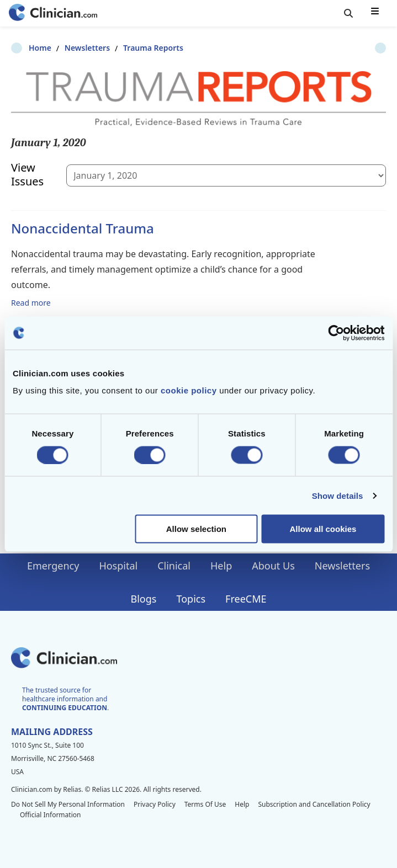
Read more (31, 302)
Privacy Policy (155, 804)
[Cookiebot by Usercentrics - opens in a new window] (336, 333)
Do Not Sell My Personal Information (68, 804)
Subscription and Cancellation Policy (314, 804)
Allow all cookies (323, 529)
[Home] (53, 14)
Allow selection (196, 529)
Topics (191, 599)
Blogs (144, 599)
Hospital (118, 566)
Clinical (174, 566)
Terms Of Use (205, 804)
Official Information (50, 815)
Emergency (53, 566)
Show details (338, 495)
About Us (273, 566)
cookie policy (189, 390)
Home (22, 48)
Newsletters (70, 48)
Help (221, 566)
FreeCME (246, 599)
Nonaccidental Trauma (83, 228)
